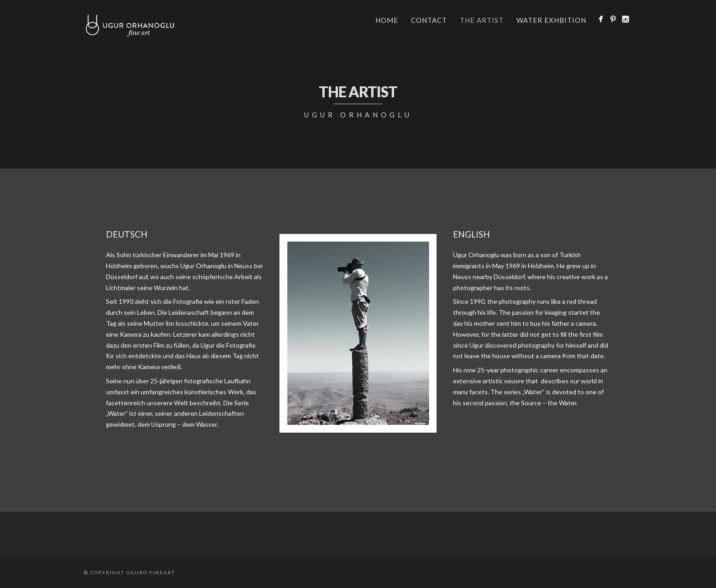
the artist (482, 20)
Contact (429, 20)
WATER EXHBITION (551, 20)
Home (387, 20)
